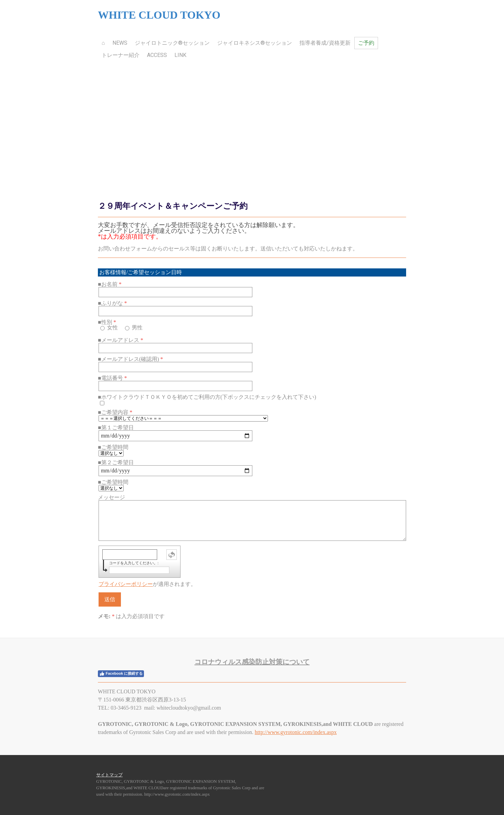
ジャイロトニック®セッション (172, 43)
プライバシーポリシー (126, 584)
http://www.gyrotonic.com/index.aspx (296, 732)
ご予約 (366, 43)
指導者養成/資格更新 (325, 43)
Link (180, 55)
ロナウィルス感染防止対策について (252, 662)
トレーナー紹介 (121, 55)
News (120, 43)
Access (157, 55)
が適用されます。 (147, 584)
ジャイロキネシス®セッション (255, 43)
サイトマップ (109, 775)
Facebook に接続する (121, 674)
